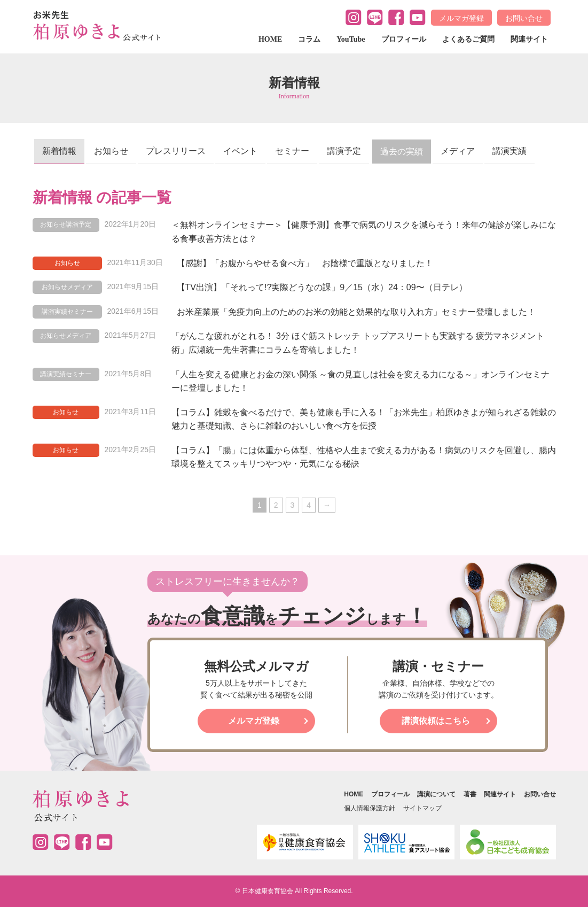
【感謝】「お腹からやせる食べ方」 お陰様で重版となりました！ (305, 263)
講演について (436, 794)
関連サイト (529, 39)
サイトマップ (422, 808)
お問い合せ (524, 18)
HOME (270, 39)
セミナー (292, 151)
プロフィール (404, 39)
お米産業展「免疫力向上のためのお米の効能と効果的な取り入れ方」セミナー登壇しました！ (356, 312)
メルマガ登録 (461, 18)
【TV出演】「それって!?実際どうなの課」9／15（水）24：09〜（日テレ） (322, 287)
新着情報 (59, 151)
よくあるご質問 (468, 39)
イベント (240, 151)
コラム (309, 39)
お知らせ (111, 151)
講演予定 (344, 151)
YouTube (351, 39)
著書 (470, 794)
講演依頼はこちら (436, 721)
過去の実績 (402, 152)
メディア (458, 151)
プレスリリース (176, 151)
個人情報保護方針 (370, 808)
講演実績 (509, 151)
